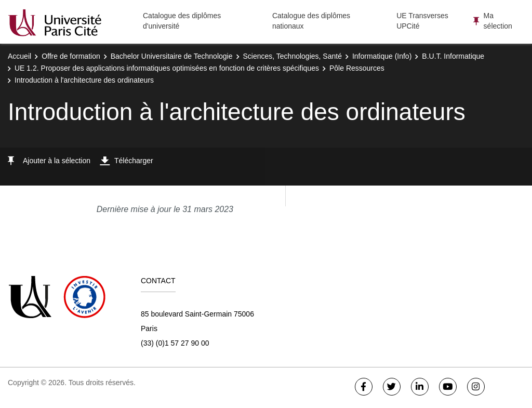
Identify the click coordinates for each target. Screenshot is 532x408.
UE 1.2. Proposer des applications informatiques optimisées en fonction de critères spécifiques (167, 68)
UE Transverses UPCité (422, 21)
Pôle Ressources (357, 68)
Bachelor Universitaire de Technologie (172, 56)
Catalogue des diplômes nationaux (311, 21)
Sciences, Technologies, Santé (292, 56)
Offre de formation (71, 56)
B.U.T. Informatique (453, 56)
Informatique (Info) (382, 56)
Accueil (19, 56)
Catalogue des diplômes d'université (182, 21)
